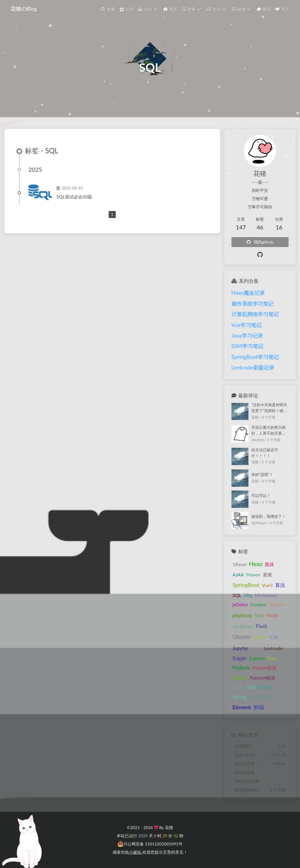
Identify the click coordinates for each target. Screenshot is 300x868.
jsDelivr (240, 604)
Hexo (256, 564)
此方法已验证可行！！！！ (265, 453)
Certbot (258, 604)
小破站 (135, 852)
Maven (253, 575)
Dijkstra (277, 604)
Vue (260, 615)
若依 (267, 575)
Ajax (272, 658)
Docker (260, 637)
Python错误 (264, 668)
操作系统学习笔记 (253, 304)
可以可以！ (261, 496)
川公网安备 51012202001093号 (150, 844)
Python (240, 678)
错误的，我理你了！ (269, 516)
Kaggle (240, 658)
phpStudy (242, 615)
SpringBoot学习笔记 (255, 357)
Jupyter (241, 648)
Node (273, 615)
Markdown (266, 595)
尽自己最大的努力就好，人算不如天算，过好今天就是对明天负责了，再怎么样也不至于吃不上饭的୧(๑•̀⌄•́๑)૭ (269, 431)
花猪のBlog (24, 9)
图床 (270, 564)
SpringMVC (261, 697)
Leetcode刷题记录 (253, 367)
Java (256, 648)
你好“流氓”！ (262, 474)
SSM (250, 687)
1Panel (240, 564)
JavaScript (243, 626)
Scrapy (265, 687)
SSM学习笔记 (247, 346)
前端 (259, 707)
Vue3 (267, 585)
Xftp (248, 595)
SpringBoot (246, 585)
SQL (237, 595)
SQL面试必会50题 (74, 197)
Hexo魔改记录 (248, 293)
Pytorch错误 (262, 678)
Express (257, 658)
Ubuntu (242, 637)
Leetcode (273, 648)
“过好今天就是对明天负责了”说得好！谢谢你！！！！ (269, 408)
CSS (274, 637)
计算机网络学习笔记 (255, 314)
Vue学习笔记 (247, 325)
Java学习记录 (247, 336)
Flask (262, 626)
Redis (238, 687)
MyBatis (241, 668)
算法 (280, 585)
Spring (240, 697)
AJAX (238, 575)
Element (242, 707)
